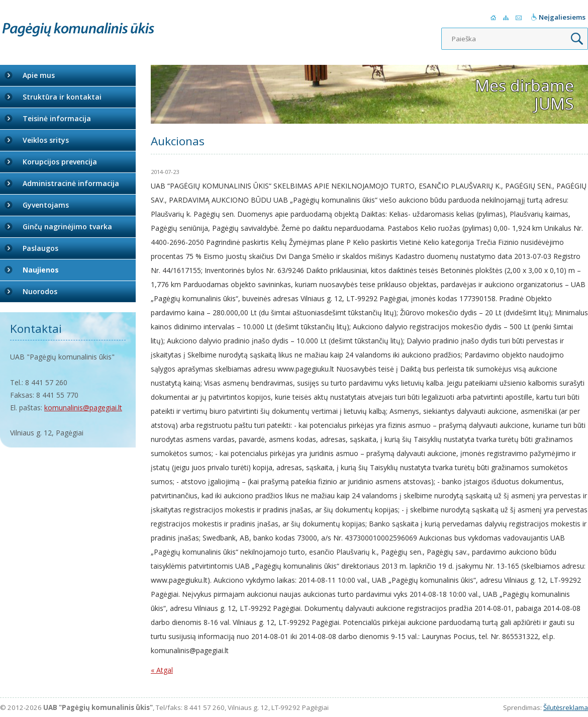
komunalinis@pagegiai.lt (83, 408)
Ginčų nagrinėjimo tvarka (67, 227)
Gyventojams (46, 205)
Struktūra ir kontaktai (62, 97)
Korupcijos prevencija (60, 162)
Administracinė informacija (71, 183)
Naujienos (41, 270)
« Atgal (162, 670)
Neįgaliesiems (562, 17)
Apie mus (39, 75)
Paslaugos (40, 248)
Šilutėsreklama (566, 707)
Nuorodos (40, 291)
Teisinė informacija (57, 118)
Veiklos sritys (46, 140)
